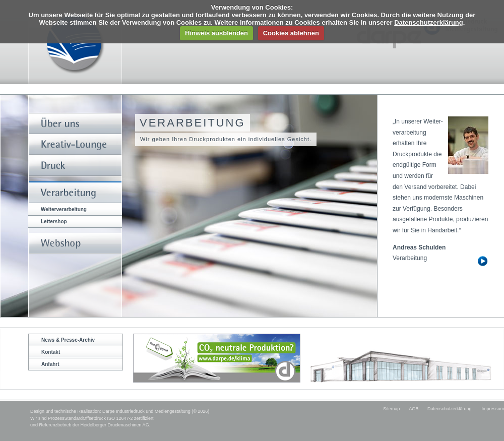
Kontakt (51, 352)
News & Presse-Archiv (68, 340)
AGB (414, 409)
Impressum (493, 409)
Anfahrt (50, 364)
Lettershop (54, 222)
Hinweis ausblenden (216, 33)
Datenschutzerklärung (429, 22)
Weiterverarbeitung (64, 209)
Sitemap (391, 409)
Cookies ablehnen (291, 33)
